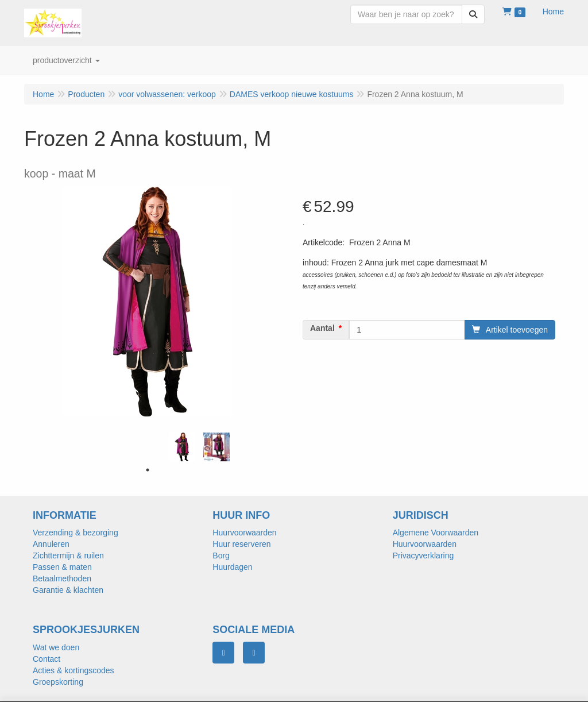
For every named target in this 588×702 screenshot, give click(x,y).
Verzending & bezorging (76, 533)
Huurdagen (232, 567)
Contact (47, 659)
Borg (221, 556)
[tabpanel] (182, 447)
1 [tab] (148, 470)
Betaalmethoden (62, 578)
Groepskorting (58, 682)
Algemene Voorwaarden (436, 533)
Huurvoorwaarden (244, 533)
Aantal (322, 328)
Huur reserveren (241, 544)
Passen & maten (62, 567)
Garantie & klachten (68, 590)
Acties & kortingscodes (73, 670)
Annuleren (51, 544)
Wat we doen (56, 647)
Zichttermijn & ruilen (68, 556)
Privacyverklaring (423, 556)
